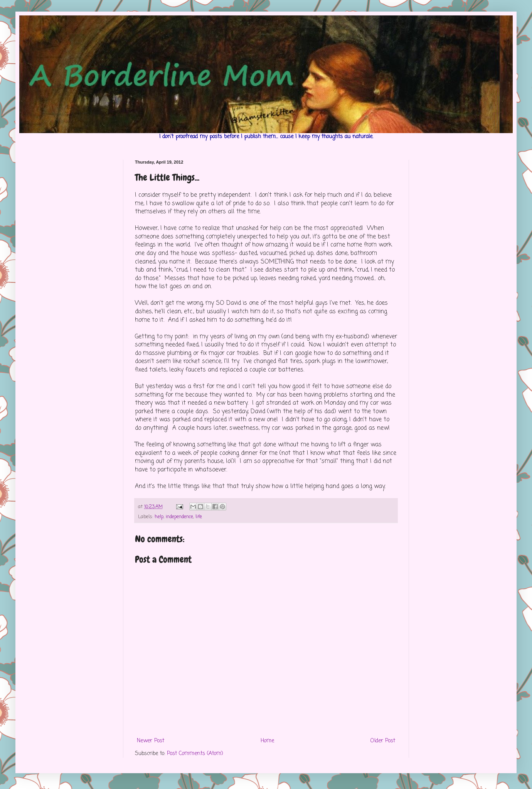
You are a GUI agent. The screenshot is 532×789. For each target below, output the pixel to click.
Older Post (383, 741)
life (199, 517)
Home (267, 741)
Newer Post (151, 741)
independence (179, 517)
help (159, 517)
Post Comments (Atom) (195, 754)
